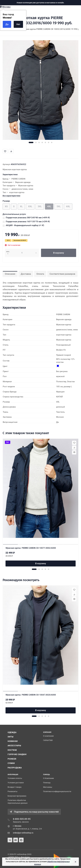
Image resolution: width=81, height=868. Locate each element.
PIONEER (12, 759)
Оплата (40, 274)
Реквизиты (12, 791)
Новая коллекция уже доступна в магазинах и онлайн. (40, 3)
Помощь (47, 783)
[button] (31, 142)
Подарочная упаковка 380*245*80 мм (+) (28, 218)
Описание (10, 274)
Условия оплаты (15, 778)
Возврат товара (15, 787)
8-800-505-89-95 (22, 819)
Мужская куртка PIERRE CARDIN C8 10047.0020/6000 (31, 695)
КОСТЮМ (12, 750)
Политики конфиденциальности (57, 791)
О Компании (48, 778)
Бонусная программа (17, 796)
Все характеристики (11, 196)
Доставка (26, 274)
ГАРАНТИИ (48, 740)
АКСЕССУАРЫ (14, 746)
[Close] (75, 862)
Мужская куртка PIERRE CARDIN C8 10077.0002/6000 (31, 548)
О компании (48, 736)
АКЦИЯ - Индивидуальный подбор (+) (25, 225)
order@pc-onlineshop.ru (23, 833)
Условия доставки (16, 783)
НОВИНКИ (13, 741)
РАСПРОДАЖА (15, 768)
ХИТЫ (11, 737)
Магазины (48, 787)
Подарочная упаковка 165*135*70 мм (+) (28, 222)
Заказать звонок (21, 822)
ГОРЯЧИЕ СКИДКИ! (17, 754)
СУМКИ (11, 763)
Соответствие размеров (62, 274)
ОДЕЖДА (12, 732)
